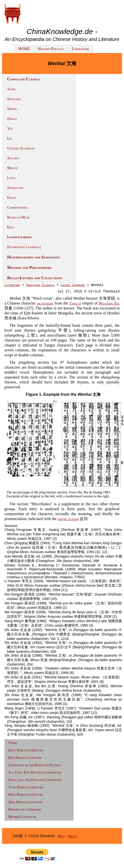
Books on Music (19, 217)
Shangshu (14, 99)
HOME (24, 49)
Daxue (12, 198)
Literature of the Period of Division (34, 765)
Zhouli (12, 119)
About (73, 836)
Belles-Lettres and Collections (35, 278)
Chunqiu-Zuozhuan (21, 148)
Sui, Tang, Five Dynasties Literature (35, 772)
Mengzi (12, 168)
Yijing (11, 89)
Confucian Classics (40, 285)
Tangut (75, 303)
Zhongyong (15, 188)
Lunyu (12, 178)
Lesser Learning (20, 237)
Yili (10, 129)
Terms (13, 743)
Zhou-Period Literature (26, 750)
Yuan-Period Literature (26, 787)
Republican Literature (25, 809)
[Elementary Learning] (24, 247)
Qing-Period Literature (25, 802)
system (68, 519)
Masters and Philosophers (29, 267)
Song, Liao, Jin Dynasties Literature (35, 780)
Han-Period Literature (25, 758)
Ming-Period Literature (26, 795)
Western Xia (109, 303)
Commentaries (17, 208)
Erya (11, 227)
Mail (61, 836)
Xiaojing (13, 158)
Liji (10, 138)
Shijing (12, 109)
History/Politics (51, 49)
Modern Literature (22, 817)
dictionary (45, 303)
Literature (81, 49)
